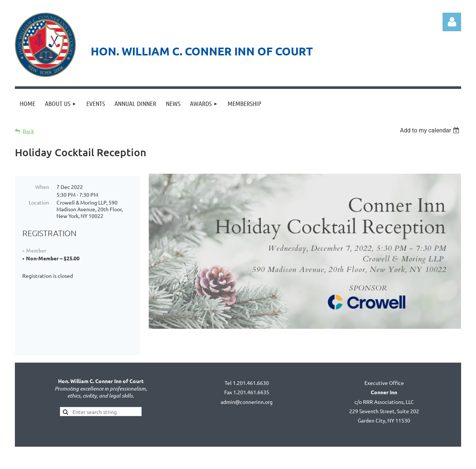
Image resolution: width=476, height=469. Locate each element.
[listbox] (430, 130)
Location (39, 202)
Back (28, 131)
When (42, 187)
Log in (452, 22)
